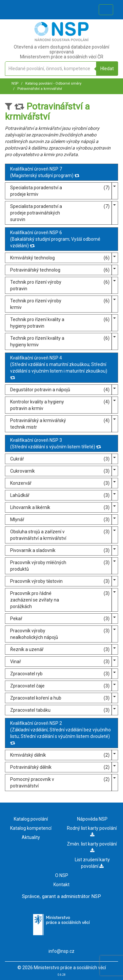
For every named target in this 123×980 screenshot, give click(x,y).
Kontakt (61, 885)
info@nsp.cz (61, 951)
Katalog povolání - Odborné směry (53, 83)
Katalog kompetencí (31, 828)
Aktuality (31, 837)
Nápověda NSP (92, 819)
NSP (15, 83)
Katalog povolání (31, 819)
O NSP (62, 875)
